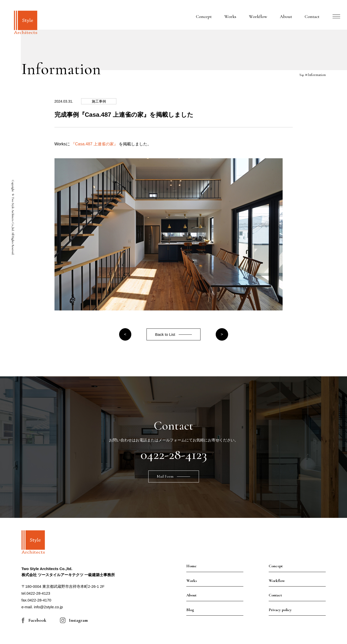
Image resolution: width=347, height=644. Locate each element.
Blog (190, 611)
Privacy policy (280, 611)
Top (301, 75)
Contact (312, 16)
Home (191, 567)
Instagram (78, 621)
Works (230, 16)
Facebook (37, 621)
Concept (204, 16)
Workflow (258, 16)
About (286, 16)
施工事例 (102, 101)
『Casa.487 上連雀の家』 (94, 144)
